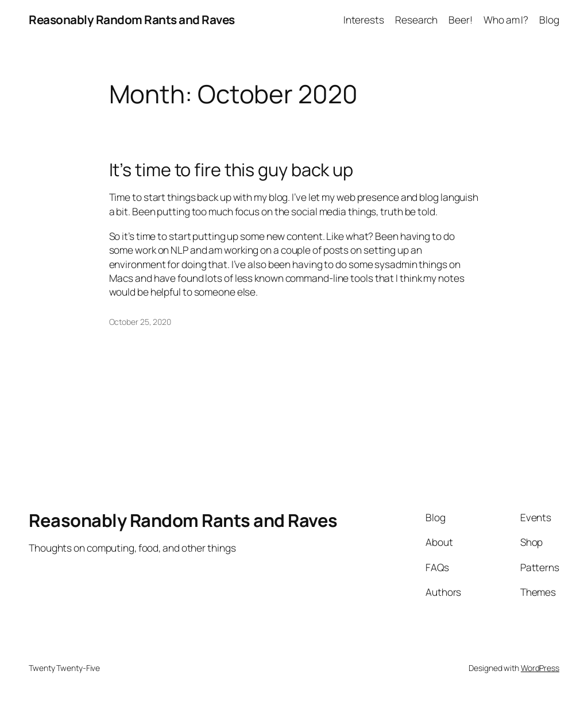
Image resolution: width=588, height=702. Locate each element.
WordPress (540, 668)
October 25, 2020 (140, 322)
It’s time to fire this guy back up (231, 170)
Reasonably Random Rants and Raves (132, 20)
